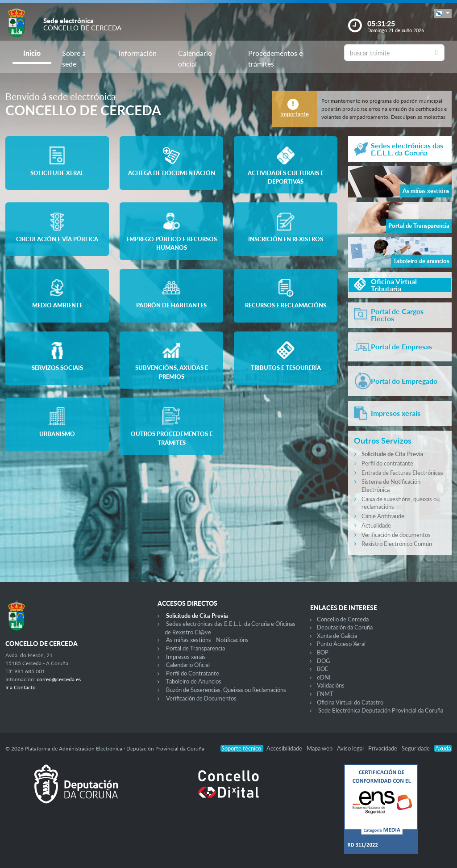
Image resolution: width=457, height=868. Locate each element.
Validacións (331, 685)
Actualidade (376, 525)
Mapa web (320, 748)
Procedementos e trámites (275, 58)
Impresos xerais (186, 657)
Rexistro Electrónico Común (397, 544)
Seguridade (416, 748)
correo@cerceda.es (59, 679)
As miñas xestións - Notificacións (207, 640)
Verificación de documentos (396, 535)
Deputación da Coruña (345, 627)
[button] (443, 14)
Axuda (443, 748)
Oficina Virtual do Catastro (350, 702)
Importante (295, 114)
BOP (323, 652)
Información (138, 53)
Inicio (32, 53)
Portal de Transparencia (195, 648)
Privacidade (383, 748)
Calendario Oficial (188, 665)
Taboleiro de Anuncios (194, 681)
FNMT (325, 694)
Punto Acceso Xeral (341, 644)
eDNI (324, 677)
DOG (324, 661)
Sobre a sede (74, 58)
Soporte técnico (242, 748)
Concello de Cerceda (343, 619)
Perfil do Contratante (193, 673)
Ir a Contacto (21, 687)
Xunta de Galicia (337, 636)
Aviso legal (351, 748)
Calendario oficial (195, 58)
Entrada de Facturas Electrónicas (402, 473)
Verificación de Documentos (201, 698)
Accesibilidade (285, 748)
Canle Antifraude (383, 516)
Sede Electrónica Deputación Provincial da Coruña (381, 710)
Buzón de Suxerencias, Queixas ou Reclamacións (226, 690)
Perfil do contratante (387, 463)
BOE (323, 669)
